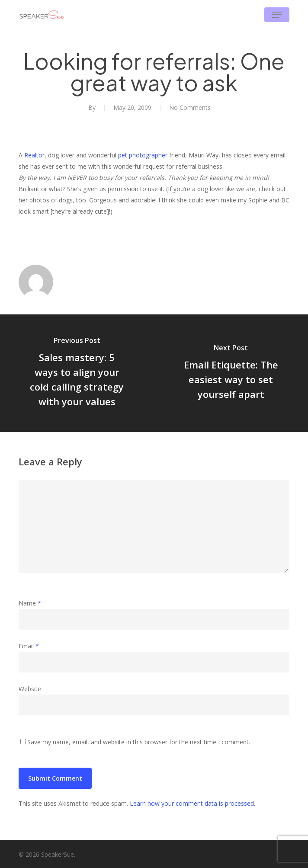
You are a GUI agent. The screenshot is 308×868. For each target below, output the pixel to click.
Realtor (34, 155)
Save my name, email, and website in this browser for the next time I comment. (139, 742)
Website (30, 689)
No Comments (190, 107)
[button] (277, 15)
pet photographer (143, 155)
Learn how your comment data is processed (192, 803)
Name (30, 603)
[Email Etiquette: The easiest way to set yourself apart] (231, 373)
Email (29, 646)
